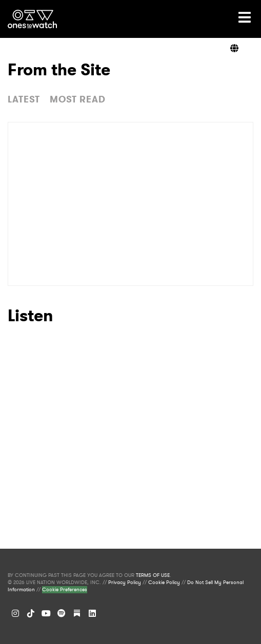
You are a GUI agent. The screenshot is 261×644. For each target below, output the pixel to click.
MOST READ (78, 99)
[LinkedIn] (92, 613)
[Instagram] (15, 613)
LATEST (24, 99)
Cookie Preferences (65, 590)
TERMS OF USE (153, 575)
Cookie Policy (164, 583)
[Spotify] (62, 613)
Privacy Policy (125, 583)
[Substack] (77, 613)
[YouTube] (46, 613)
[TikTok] (31, 613)
